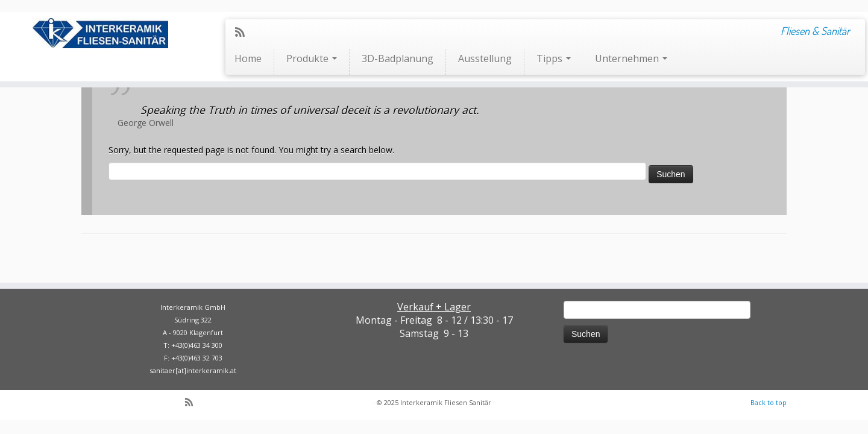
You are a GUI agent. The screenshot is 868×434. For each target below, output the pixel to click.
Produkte (312, 58)
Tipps (554, 58)
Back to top (769, 402)
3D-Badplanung (398, 58)
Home (248, 58)
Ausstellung (485, 58)
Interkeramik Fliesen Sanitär (446, 402)
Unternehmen (631, 58)
